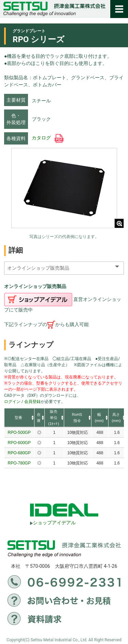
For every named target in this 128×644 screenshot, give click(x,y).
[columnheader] (19, 418)
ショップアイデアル (53, 523)
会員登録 (32, 402)
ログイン (12, 402)
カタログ (48, 138)
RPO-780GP (19, 463)
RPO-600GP (19, 443)
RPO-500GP (19, 433)
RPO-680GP (19, 453)
